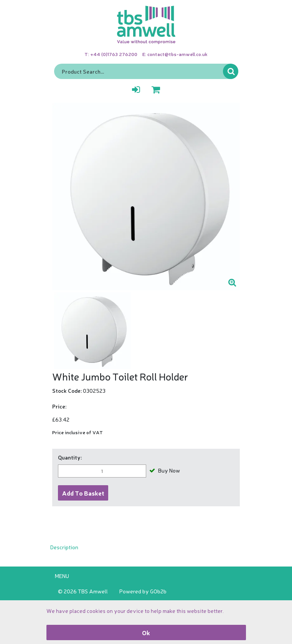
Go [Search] (231, 71)
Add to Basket (83, 493)
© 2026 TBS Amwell (83, 591)
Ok (146, 632)
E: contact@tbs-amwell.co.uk (175, 54)
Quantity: (70, 457)
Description (64, 547)
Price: (59, 406)
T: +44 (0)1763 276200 (111, 54)
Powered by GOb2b (143, 591)
